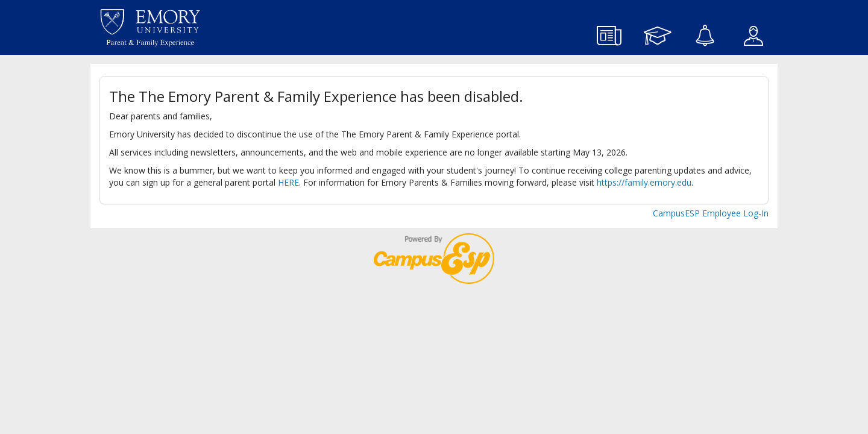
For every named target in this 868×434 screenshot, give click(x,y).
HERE (288, 182)
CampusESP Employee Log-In (711, 213)
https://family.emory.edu (644, 182)
